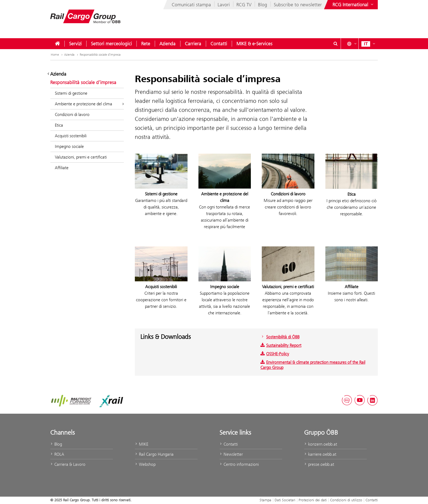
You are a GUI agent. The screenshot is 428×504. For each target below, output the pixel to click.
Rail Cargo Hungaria (154, 454)
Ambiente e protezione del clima (89, 104)
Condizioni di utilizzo (346, 500)
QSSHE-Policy (275, 354)
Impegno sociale (69, 146)
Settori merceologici (111, 44)
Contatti (219, 44)
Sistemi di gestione (71, 93)
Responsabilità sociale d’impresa (100, 55)
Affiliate (62, 168)
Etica (59, 125)
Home (57, 55)
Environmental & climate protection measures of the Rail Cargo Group (313, 365)
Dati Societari (285, 500)
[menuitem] (57, 44)
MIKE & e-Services (254, 44)
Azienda (167, 44)
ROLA (57, 454)
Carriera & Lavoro (68, 464)
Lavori (224, 5)
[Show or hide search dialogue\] (335, 44)
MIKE (142, 444)
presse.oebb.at (319, 464)
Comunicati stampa (191, 5)
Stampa (265, 500)
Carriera (193, 44)
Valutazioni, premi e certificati (81, 157)
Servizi (75, 44)
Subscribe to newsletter (298, 5)
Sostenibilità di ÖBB (280, 337)
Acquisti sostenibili (71, 136)
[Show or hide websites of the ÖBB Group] (353, 5)
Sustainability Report (281, 345)
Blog (263, 5)
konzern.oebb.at (321, 444)
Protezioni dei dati (313, 500)
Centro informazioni (239, 464)
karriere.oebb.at (320, 454)
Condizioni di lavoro (72, 114)
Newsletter (231, 454)
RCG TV (244, 5)
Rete (146, 44)
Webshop (145, 464)
